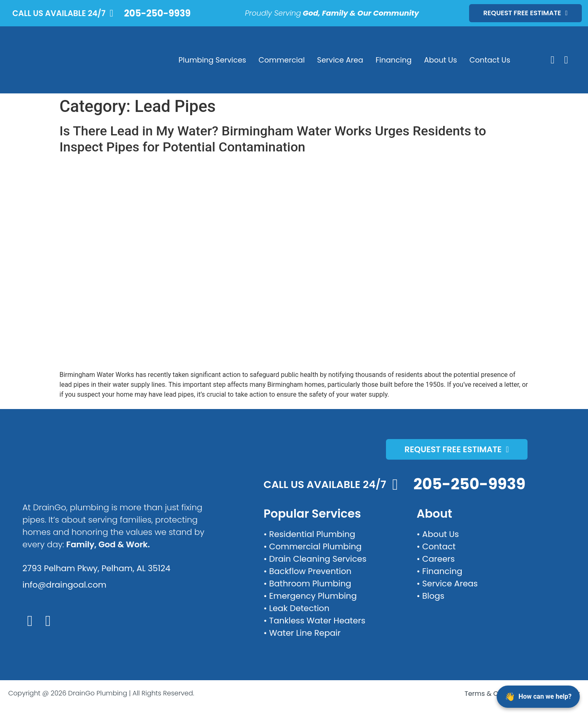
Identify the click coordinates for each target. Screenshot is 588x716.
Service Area (340, 60)
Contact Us (490, 60)
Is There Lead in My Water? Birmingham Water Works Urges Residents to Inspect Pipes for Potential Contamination (273, 139)
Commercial (281, 60)
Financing (394, 60)
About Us (440, 60)
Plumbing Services (212, 60)
